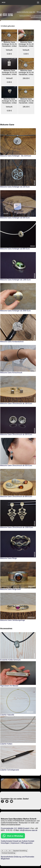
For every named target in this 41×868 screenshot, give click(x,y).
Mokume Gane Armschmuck (11, 373)
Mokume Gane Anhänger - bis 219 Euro (16, 156)
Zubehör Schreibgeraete (10, 770)
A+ (10, 851)
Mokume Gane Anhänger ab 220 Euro (15, 187)
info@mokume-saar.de (28, 830)
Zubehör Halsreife (7, 715)
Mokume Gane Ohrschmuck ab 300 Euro (16, 434)
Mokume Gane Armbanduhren (12, 342)
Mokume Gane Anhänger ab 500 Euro (15, 218)
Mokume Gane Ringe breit (10, 589)
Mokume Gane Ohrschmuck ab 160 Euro (16, 403)
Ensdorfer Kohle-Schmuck (10, 660)
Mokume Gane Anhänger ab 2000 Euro (15, 311)
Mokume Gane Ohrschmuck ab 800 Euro (16, 496)
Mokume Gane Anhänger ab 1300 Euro (15, 280)
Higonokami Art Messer (9, 686)
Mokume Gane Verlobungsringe (13, 620)
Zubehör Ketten (6, 744)
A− (3, 851)
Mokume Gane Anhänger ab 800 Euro (15, 249)
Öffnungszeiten (27, 843)
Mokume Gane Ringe (8, 558)
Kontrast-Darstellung (8, 853)
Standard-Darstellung (20, 851)
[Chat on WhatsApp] (13, 838)
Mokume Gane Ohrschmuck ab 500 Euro (16, 465)
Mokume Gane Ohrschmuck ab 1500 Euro (17, 527)
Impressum (15, 843)
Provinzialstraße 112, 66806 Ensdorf (15, 828)
